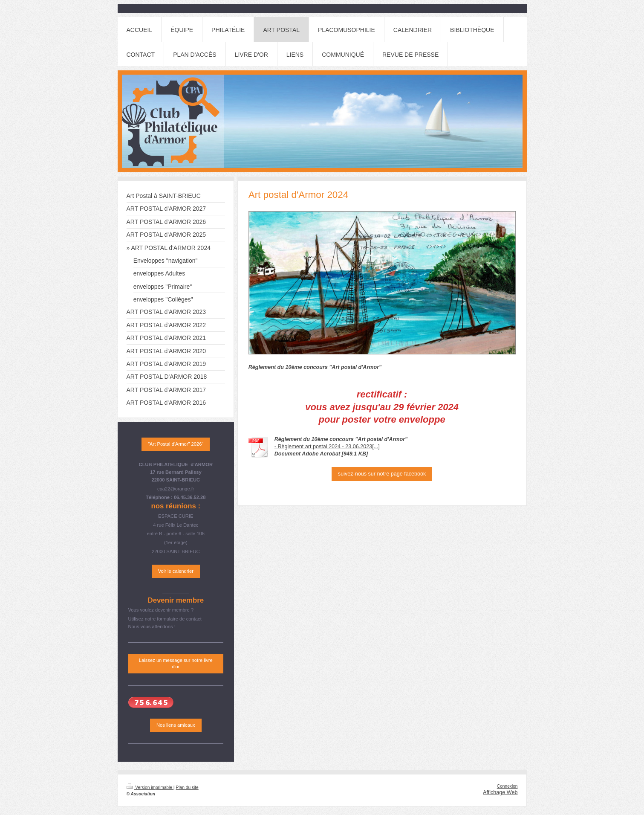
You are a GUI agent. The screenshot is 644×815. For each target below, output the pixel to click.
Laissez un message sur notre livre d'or (176, 663)
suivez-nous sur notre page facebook (382, 474)
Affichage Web (500, 792)
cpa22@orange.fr (176, 489)
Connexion (507, 786)
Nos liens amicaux (176, 725)
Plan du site (187, 787)
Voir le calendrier (176, 571)
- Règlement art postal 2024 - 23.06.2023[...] (327, 447)
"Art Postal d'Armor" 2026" (176, 444)
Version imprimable (150, 787)
